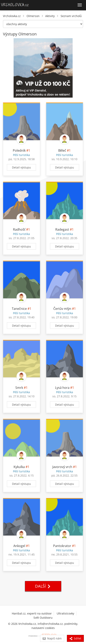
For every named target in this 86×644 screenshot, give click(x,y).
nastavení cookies (43, 628)
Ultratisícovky (65, 613)
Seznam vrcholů (71, 16)
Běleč (62, 150)
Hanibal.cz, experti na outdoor (32, 613)
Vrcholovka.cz (12, 16)
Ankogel (19, 546)
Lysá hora (62, 388)
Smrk (19, 388)
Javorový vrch (62, 467)
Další (43, 586)
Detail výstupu (21, 167)
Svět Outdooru (43, 618)
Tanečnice (19, 309)
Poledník (19, 150)
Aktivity (50, 16)
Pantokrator (62, 546)
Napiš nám (52, 638)
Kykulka (19, 467)
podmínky (71, 624)
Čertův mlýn (62, 309)
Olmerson (33, 16)
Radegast (62, 229)
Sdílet (75, 638)
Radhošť (19, 229)
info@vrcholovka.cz (50, 624)
